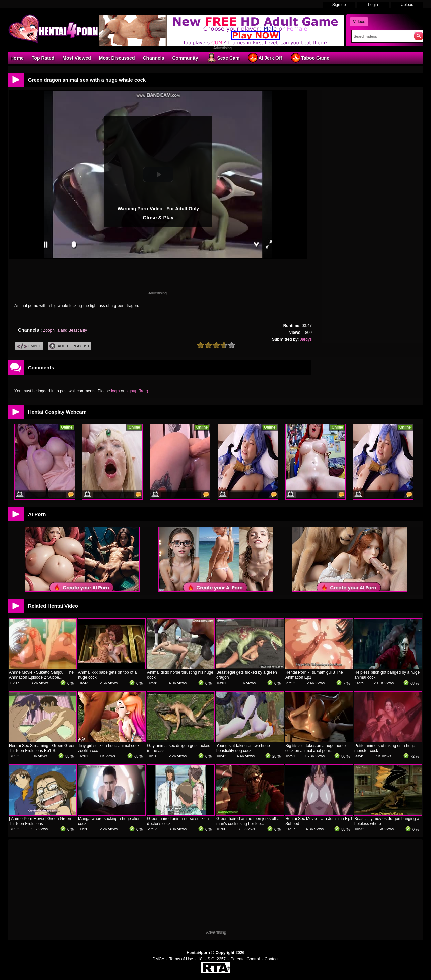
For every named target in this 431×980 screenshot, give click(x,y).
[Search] (381, 36)
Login (373, 5)
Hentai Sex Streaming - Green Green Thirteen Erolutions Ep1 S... (42, 748)
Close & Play (158, 217)
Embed (29, 346)
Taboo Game (310, 58)
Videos (359, 22)
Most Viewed (77, 58)
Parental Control (245, 959)
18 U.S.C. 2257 (212, 959)
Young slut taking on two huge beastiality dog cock (243, 748)
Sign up (339, 5)
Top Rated (43, 58)
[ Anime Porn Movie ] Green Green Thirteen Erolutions (40, 821)
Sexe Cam (223, 58)
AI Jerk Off (265, 58)
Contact (272, 959)
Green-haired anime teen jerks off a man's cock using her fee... (248, 821)
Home (17, 58)
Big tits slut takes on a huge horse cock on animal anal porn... (316, 748)
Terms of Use (181, 959)
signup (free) (137, 391)
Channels (153, 58)
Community (185, 58)
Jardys (306, 339)
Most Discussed (117, 58)
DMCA (158, 959)
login (115, 391)
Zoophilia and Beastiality (65, 330)
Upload (407, 5)
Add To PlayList (70, 346)
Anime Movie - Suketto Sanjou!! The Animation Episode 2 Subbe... (41, 675)
